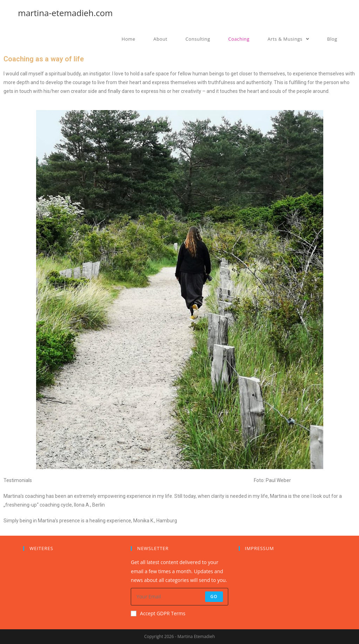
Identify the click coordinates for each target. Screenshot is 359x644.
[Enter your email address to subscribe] (179, 597)
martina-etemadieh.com (65, 13)
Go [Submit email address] (214, 596)
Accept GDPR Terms (158, 613)
